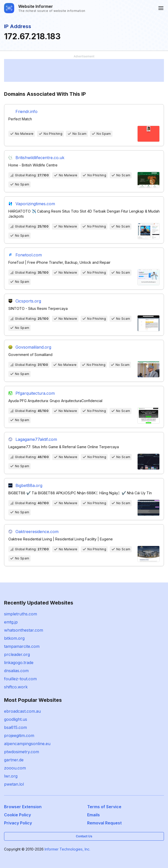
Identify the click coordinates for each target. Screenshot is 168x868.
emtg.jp (11, 622)
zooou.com (15, 768)
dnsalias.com (16, 671)
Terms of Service (104, 807)
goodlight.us (16, 719)
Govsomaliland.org (33, 347)
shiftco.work (16, 687)
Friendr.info (26, 111)
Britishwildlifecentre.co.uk (40, 158)
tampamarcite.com (22, 646)
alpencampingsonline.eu (27, 744)
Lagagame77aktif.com (36, 439)
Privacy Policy (18, 823)
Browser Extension (23, 807)
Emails (94, 815)
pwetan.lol (14, 784)
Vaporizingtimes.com (35, 204)
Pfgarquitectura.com (35, 393)
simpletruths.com (21, 614)
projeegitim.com (19, 735)
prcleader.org (17, 654)
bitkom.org (14, 638)
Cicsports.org (28, 301)
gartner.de (14, 760)
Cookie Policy (17, 815)
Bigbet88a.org (29, 485)
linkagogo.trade (19, 663)
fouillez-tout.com (20, 679)
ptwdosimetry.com (22, 752)
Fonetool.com (29, 255)
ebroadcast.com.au (22, 711)
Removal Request (104, 823)
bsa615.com (15, 727)
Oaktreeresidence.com (37, 532)
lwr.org (11, 776)
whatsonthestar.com (24, 630)
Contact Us (84, 836)
